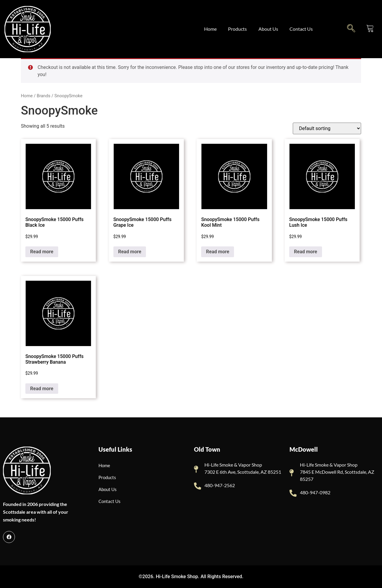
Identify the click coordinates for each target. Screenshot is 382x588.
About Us (269, 29)
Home (211, 29)
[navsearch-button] (351, 28)
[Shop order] (327, 128)
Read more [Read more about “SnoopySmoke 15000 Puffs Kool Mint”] (218, 252)
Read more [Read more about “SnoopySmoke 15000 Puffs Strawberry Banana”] (42, 389)
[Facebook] (9, 537)
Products (238, 29)
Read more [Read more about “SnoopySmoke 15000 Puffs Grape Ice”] (130, 252)
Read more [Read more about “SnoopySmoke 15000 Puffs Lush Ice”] (306, 252)
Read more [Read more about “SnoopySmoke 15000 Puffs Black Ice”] (42, 252)
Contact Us (303, 29)
